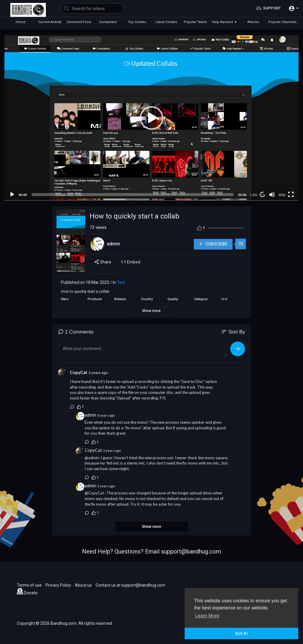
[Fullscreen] (291, 195)
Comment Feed (79, 22)
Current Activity (50, 22)
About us (83, 585)
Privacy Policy (58, 585)
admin (113, 244)
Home (21, 22)
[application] (151, 118)
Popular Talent (195, 22)
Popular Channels (282, 22)
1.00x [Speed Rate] (254, 195)
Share (103, 262)
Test (121, 282)
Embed (131, 262)
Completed (108, 22)
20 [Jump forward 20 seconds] (263, 195)
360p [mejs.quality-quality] (282, 195)
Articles (253, 22)
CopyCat (79, 373)
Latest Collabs (166, 22)
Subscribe (213, 244)
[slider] (133, 195)
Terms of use (29, 585)
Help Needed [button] (224, 22)
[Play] (12, 195)
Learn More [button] (207, 616)
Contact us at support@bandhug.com (130, 585)
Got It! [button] (241, 633)
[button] (294, 8)
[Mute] (272, 195)
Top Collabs (137, 22)
